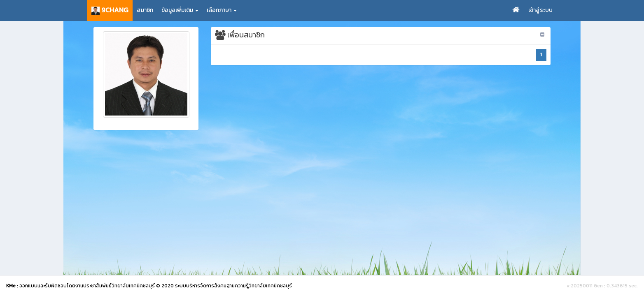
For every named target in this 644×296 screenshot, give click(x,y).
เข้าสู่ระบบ (540, 10)
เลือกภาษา (222, 10)
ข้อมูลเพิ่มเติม (180, 10)
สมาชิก (145, 10)
